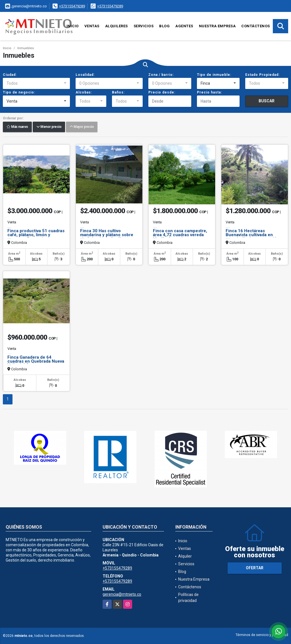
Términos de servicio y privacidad (262, 635)
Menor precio (49, 127)
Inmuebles (26, 48)
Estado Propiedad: (262, 75)
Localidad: (85, 75)
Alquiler (185, 556)
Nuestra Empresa (217, 26)
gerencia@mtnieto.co (122, 594)
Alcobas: (84, 92)
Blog (164, 26)
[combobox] (36, 84)
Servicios (144, 26)
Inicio (73, 26)
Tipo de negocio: (19, 92)
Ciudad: (10, 75)
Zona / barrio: (161, 75)
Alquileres (117, 26)
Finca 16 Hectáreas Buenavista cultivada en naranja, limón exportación (252, 235)
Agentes (184, 26)
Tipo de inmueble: (214, 75)
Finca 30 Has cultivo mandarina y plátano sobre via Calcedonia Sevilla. (107, 235)
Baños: (118, 92)
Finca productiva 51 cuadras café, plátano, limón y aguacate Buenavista (36, 235)
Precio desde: (162, 92)
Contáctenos (256, 26)
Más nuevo (17, 127)
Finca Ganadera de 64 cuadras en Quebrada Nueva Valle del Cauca (36, 361)
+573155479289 (72, 6)
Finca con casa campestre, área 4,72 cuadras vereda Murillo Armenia (180, 235)
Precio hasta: (209, 92)
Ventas (92, 26)
